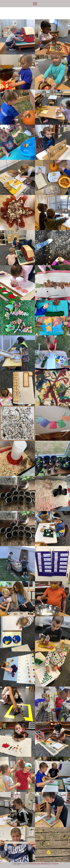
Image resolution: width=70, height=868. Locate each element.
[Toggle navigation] (35, 4)
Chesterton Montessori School (44, 864)
